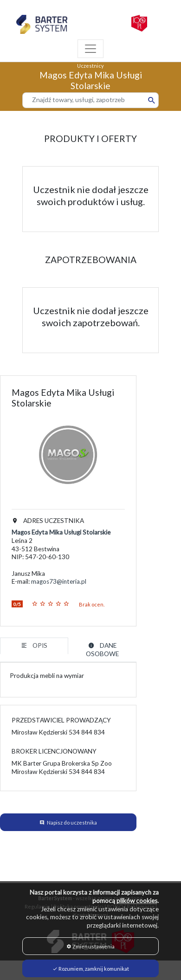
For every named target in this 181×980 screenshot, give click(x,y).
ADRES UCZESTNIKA (48, 521)
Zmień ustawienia (90, 946)
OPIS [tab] (34, 645)
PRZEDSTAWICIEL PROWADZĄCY (61, 720)
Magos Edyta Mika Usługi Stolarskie (61, 532)
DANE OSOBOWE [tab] (102, 650)
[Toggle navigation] (90, 49)
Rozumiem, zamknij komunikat (91, 969)
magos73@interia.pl (59, 581)
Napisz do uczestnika (72, 822)
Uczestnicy (90, 66)
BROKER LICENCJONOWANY (54, 751)
